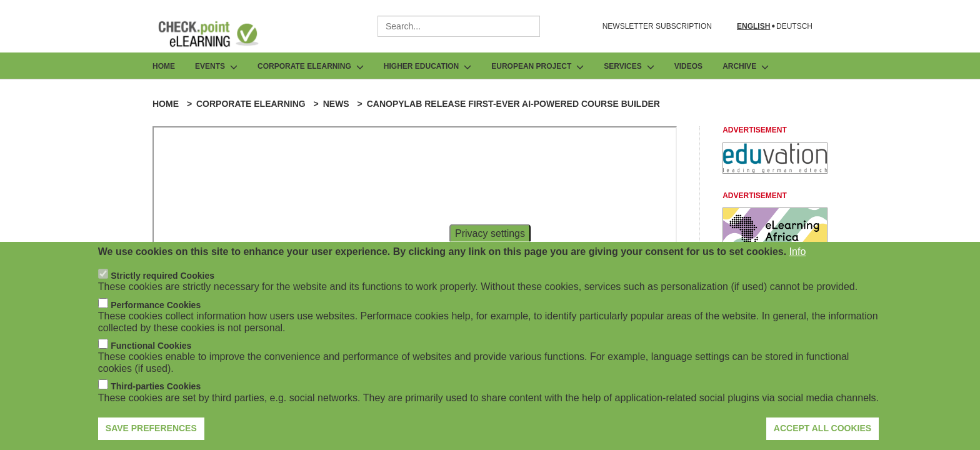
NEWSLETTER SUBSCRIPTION (657, 26)
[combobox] (459, 26)
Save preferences (151, 428)
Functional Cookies (151, 346)
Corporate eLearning (251, 104)
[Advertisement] (775, 170)
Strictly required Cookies (162, 276)
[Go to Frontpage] (217, 34)
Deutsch (794, 27)
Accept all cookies (822, 428)
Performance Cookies (156, 305)
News (336, 104)
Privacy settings (490, 233)
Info (798, 252)
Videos (688, 66)
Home (164, 66)
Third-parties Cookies (156, 386)
